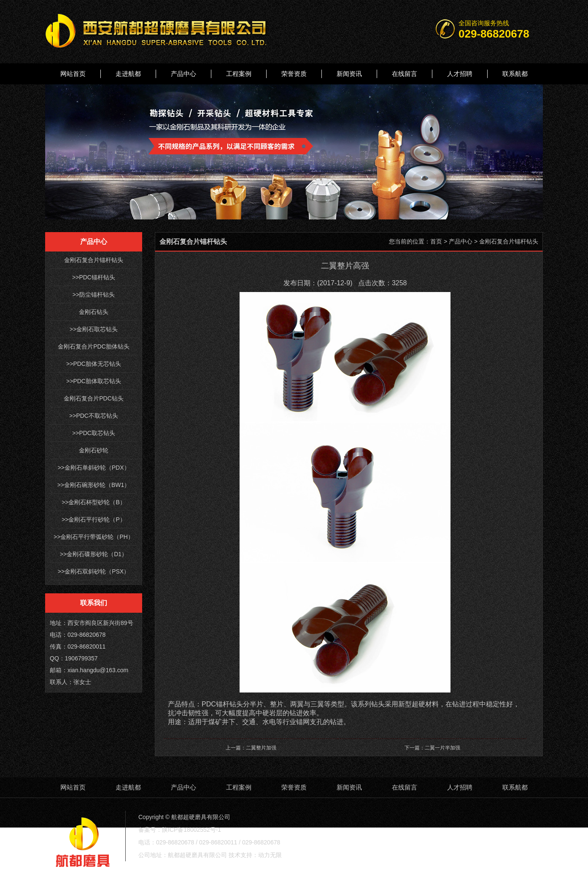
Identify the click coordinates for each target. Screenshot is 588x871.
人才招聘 (460, 74)
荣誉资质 (294, 74)
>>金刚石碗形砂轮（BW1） (94, 485)
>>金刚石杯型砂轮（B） (94, 502)
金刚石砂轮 (94, 450)
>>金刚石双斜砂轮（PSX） (94, 571)
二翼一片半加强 (442, 748)
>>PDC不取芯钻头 (94, 416)
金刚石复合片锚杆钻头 (94, 260)
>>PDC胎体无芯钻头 (94, 364)
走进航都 (128, 74)
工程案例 (239, 74)
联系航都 (515, 74)
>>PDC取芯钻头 (94, 433)
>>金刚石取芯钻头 (94, 329)
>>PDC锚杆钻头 (94, 277)
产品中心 (183, 74)
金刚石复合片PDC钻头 (94, 398)
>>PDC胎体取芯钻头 (94, 381)
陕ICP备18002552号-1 (192, 830)
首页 (436, 241)
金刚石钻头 (94, 312)
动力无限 (270, 855)
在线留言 (405, 74)
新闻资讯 (349, 74)
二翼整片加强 (261, 748)
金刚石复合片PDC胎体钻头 (94, 346)
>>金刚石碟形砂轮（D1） (94, 554)
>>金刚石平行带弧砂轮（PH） (94, 537)
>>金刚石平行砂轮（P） (94, 519)
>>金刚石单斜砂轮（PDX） (93, 468)
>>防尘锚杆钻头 (94, 295)
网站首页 (73, 74)
